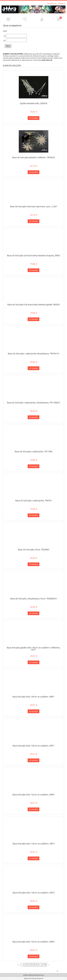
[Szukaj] (25, 19)
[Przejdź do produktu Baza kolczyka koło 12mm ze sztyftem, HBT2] (33, 830)
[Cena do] (16, 40)
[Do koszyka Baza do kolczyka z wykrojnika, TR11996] (33, 466)
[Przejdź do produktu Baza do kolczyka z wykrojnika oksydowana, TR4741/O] (33, 340)
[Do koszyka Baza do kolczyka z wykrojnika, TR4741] (33, 515)
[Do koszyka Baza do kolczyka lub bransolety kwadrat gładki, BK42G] (33, 319)
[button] (8, 19)
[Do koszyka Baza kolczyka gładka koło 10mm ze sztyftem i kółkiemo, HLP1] (33, 662)
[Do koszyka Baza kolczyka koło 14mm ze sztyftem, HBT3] (33, 907)
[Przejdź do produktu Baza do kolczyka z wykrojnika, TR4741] (33, 487)
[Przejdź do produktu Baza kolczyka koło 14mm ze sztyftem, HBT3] (33, 879)
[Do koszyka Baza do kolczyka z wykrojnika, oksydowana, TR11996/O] (33, 417)
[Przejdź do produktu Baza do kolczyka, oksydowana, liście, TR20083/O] (33, 585)
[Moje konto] (42, 19)
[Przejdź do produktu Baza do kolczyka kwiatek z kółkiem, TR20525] (33, 141)
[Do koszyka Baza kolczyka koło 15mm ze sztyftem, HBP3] (33, 956)
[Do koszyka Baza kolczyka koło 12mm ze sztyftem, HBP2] (33, 809)
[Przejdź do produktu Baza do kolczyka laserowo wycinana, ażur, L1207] (33, 193)
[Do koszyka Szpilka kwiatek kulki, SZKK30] (33, 118)
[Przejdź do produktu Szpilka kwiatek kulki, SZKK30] (33, 87)
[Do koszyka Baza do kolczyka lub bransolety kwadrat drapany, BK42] (33, 270)
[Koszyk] (59, 19)
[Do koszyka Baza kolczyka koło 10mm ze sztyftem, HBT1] (33, 760)
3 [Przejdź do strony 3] (29, 965)
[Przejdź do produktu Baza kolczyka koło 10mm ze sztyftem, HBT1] (33, 732)
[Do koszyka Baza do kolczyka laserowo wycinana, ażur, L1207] (33, 221)
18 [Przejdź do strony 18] (45, 965)
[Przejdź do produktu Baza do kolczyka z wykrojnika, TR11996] (33, 438)
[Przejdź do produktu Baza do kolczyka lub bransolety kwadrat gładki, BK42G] (33, 291)
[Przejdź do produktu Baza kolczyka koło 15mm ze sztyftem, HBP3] (33, 928)
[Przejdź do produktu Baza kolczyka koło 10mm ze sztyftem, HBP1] (33, 683)
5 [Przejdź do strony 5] (37, 965)
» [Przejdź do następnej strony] (49, 965)
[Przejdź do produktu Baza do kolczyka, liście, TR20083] (33, 536)
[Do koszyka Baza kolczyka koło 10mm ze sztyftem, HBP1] (33, 711)
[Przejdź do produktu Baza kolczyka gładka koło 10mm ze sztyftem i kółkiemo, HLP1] (33, 634)
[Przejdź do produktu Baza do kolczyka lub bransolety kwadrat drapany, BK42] (33, 242)
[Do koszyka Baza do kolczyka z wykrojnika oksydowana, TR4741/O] (33, 368)
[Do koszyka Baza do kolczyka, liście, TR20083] (33, 564)
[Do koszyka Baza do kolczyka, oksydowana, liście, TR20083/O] (33, 613)
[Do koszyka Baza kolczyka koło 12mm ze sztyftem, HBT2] (33, 858)
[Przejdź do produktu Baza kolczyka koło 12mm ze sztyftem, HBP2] (33, 781)
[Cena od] (16, 36)
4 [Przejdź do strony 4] (33, 965)
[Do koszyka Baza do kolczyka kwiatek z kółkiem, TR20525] (33, 172)
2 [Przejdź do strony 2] (25, 965)
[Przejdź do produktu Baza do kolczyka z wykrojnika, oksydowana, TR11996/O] (33, 389)
